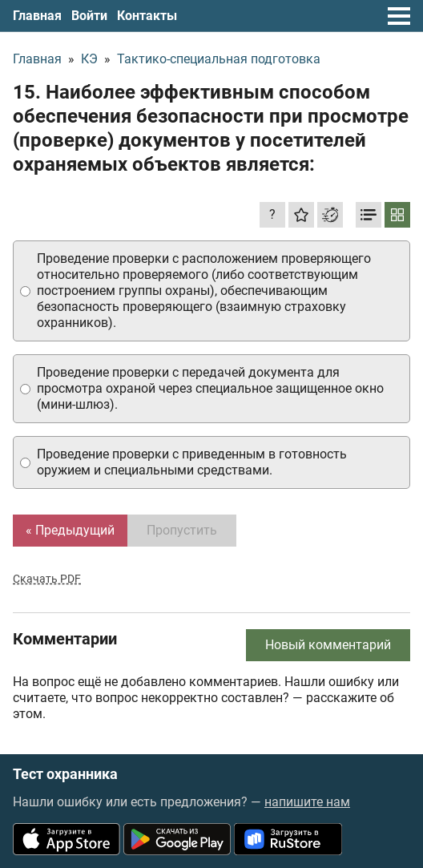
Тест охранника (65, 774)
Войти (89, 16)
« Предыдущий (70, 530)
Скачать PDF (47, 579)
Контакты (147, 16)
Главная (37, 16)
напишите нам (307, 802)
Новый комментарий (328, 645)
